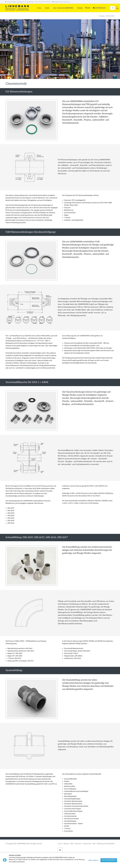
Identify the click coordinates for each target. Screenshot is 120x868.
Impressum (78, 844)
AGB (72, 844)
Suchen (113, 8)
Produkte (102, 16)
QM (94, 844)
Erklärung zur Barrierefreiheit (106, 844)
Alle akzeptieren (109, 860)
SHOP (88, 8)
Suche (60, 844)
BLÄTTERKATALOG (100, 8)
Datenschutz (87, 844)
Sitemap (66, 844)
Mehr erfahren (93, 860)
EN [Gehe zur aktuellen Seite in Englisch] (117, 8)
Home (39, 8)
